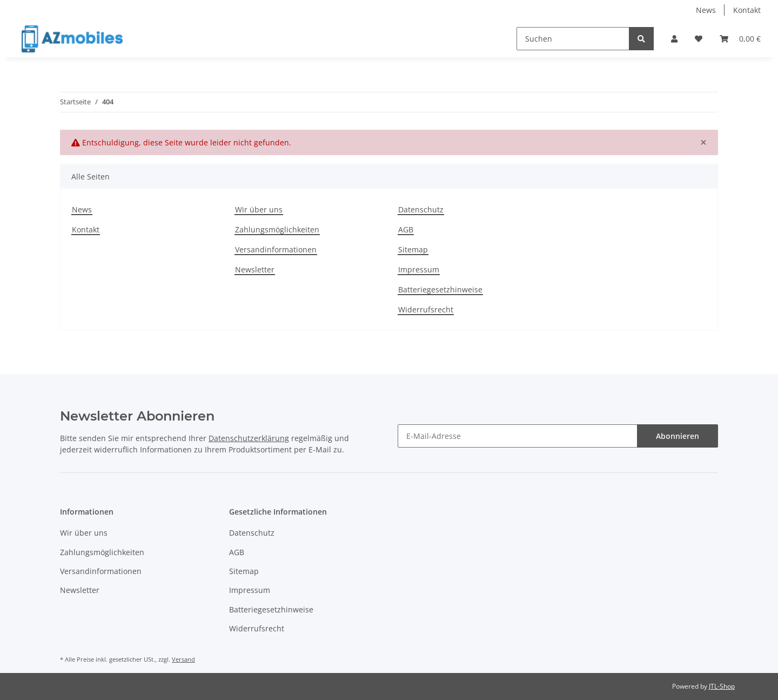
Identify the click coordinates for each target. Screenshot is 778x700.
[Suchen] (573, 39)
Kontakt (747, 10)
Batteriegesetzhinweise (440, 289)
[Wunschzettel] (699, 39)
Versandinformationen (276, 249)
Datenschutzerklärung (249, 438)
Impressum (419, 269)
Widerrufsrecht (426, 309)
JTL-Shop (722, 686)
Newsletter (255, 269)
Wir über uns (259, 209)
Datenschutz (421, 209)
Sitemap (413, 249)
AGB (406, 229)
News (706, 10)
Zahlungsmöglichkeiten (277, 229)
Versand (183, 659)
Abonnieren (678, 436)
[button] (674, 39)
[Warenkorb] (740, 39)
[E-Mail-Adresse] (518, 436)
